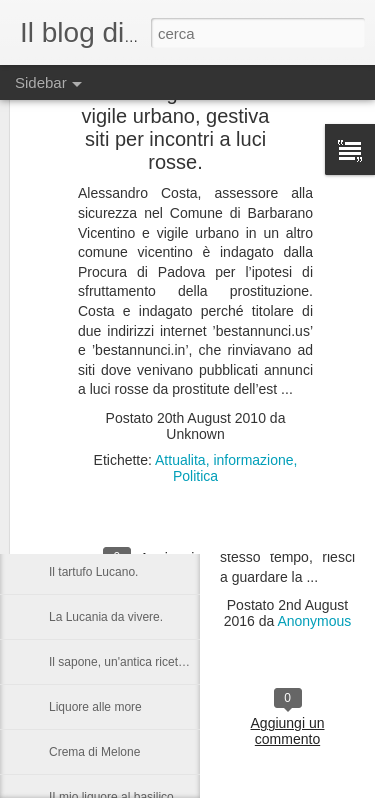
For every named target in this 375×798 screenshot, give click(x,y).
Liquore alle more (95, 707)
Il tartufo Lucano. (93, 572)
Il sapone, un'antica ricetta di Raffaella (150, 662)
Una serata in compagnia (115, 527)
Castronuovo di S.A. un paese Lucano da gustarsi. (183, 482)
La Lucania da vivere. (106, 617)
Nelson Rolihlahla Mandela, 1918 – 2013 (157, 437)
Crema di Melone (94, 752)
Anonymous (314, 621)
